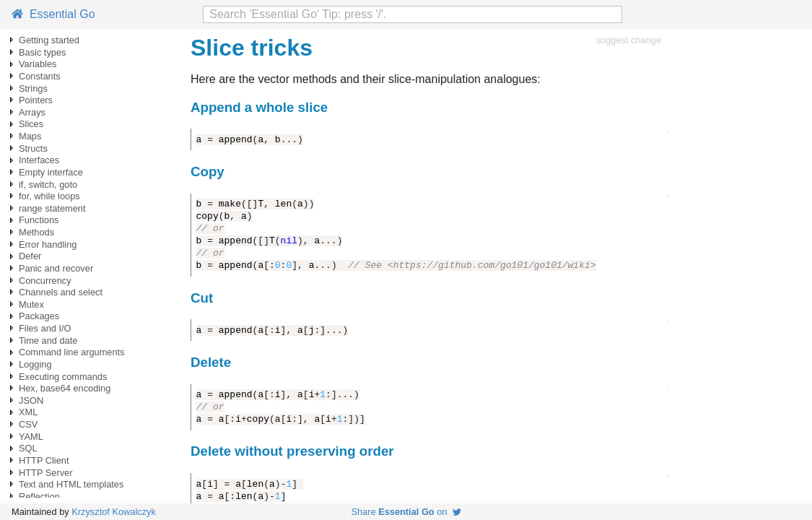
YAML (31, 437)
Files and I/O (45, 328)
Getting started (49, 40)
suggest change (629, 40)
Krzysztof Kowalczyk (114, 512)
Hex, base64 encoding (65, 388)
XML (28, 412)
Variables (38, 64)
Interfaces (39, 160)
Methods (36, 232)
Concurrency (45, 281)
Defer (30, 256)
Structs (33, 148)
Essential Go (53, 14)
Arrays (32, 112)
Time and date (48, 341)
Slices (31, 124)
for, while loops (49, 196)
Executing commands (63, 377)
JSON (31, 400)
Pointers (36, 100)
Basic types (42, 52)
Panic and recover (56, 268)
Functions (39, 220)
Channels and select (61, 292)
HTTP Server (45, 473)
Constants (40, 76)
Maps (30, 136)
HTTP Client (44, 460)
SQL (28, 448)
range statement (52, 208)
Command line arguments (72, 352)
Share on (406, 512)
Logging (35, 364)
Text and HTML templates (71, 484)
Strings (33, 88)
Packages (39, 316)
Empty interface (51, 172)
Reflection (39, 497)
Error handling (48, 244)
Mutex (31, 304)
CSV (28, 424)
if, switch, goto (48, 185)
